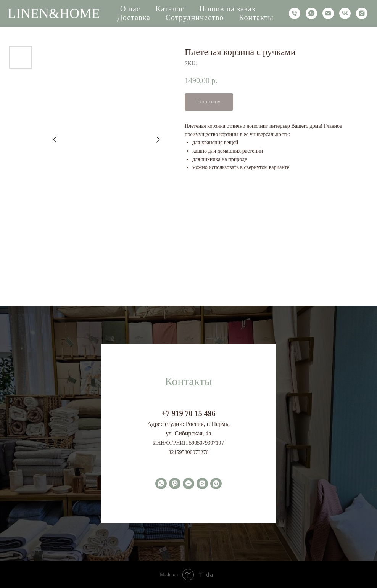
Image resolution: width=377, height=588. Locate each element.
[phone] (295, 13)
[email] (328, 13)
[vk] (345, 13)
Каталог (170, 9)
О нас (130, 9)
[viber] (175, 484)
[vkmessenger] (216, 484)
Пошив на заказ (227, 9)
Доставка (134, 18)
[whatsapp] (311, 13)
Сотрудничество (195, 18)
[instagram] (362, 13)
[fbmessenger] (188, 484)
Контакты (256, 18)
